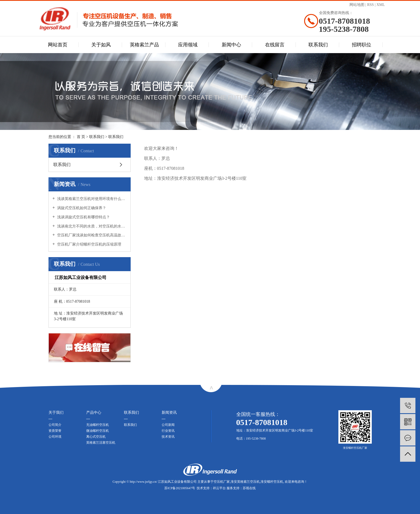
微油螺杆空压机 (98, 431)
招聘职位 (362, 45)
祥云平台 (219, 488)
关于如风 (101, 45)
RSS (371, 5)
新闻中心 (231, 45)
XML (381, 5)
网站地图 (357, 5)
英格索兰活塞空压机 (101, 443)
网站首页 (58, 45)
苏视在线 (249, 488)
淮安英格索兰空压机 (245, 482)
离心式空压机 (96, 437)
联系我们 (318, 45)
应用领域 (188, 45)
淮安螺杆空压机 (272, 482)
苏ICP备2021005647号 (180, 488)
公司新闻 (168, 425)
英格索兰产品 (144, 45)
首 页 (81, 137)
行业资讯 (168, 431)
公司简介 (55, 425)
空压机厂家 (222, 482)
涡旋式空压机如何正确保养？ (81, 208)
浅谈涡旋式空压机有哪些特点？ (83, 217)
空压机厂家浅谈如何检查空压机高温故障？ (91, 235)
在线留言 (275, 45)
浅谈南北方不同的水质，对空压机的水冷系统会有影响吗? (91, 226)
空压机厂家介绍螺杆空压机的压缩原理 (89, 244)
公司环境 (55, 437)
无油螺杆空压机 (98, 425)
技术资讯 (168, 437)
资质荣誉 (55, 431)
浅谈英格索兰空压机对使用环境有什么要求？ (91, 199)
